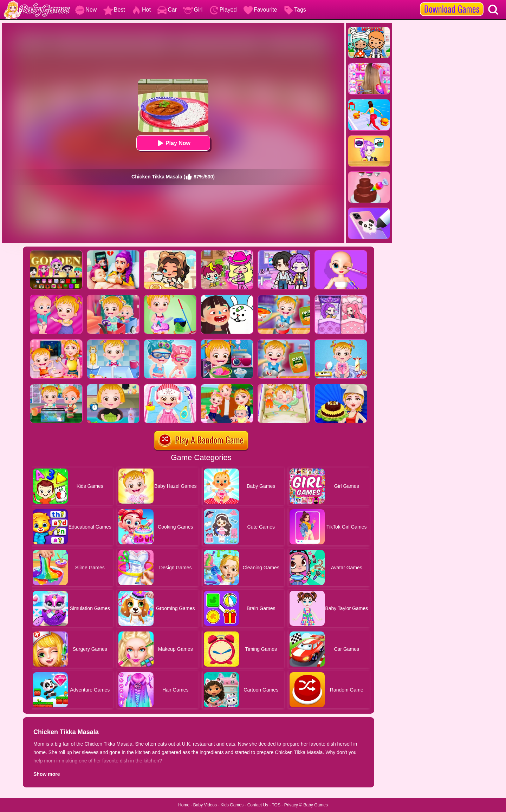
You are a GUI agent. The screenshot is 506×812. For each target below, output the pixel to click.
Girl (193, 10)
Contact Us (258, 805)
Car (167, 10)
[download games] (452, 2)
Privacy (291, 805)
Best (114, 10)
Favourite (260, 10)
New (86, 10)
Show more (47, 774)
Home (184, 805)
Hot (141, 10)
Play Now (173, 143)
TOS (276, 805)
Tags (295, 10)
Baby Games (315, 805)
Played (223, 10)
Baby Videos (205, 805)
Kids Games (232, 805)
